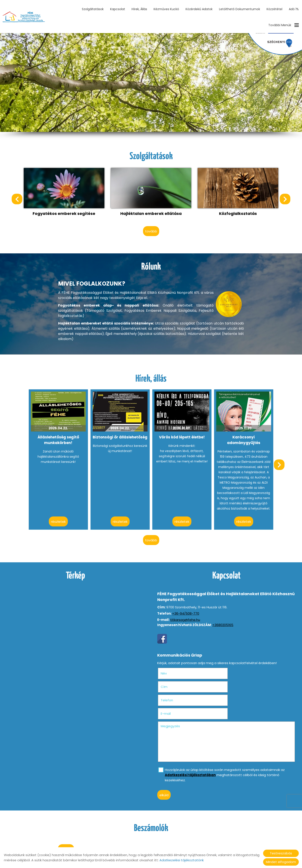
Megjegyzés (171, 698)
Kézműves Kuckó (166, 9)
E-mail (242, 685)
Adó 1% (294, 9)
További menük (284, 25)
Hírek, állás (139, 9)
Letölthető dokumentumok (240, 9)
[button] (285, 199)
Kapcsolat (118, 9)
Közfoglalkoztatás (238, 213)
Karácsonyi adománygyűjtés (243, 439)
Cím (233, 672)
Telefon (174, 685)
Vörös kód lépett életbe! (182, 436)
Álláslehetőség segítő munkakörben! (59, 439)
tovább (151, 231)
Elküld (164, 767)
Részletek (59, 521)
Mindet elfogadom (281, 862)
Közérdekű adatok (199, 9)
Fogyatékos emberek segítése (64, 213)
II (79, 67)
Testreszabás (281, 853)
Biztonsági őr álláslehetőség (120, 436)
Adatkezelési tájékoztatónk (182, 860)
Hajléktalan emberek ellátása (151, 213)
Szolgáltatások (93, 9)
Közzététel (274, 9)
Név (171, 672)
